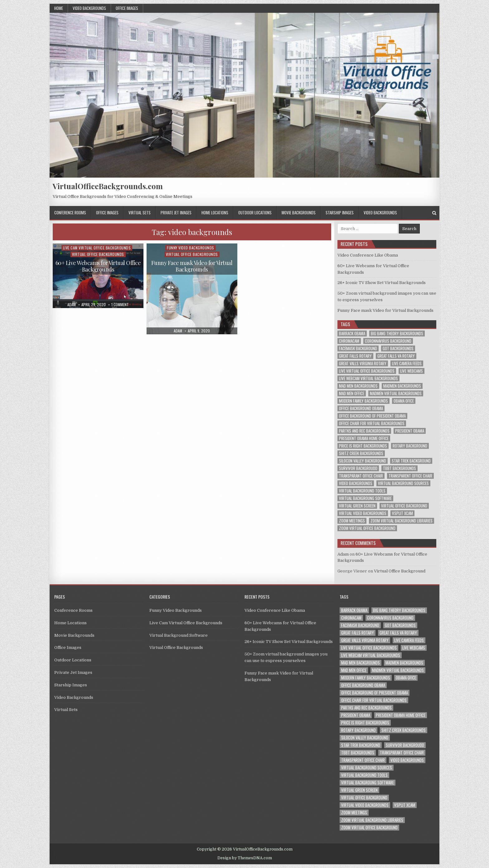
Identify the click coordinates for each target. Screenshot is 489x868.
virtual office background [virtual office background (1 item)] (404, 506)
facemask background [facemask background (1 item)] (358, 348)
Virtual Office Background (400, 571)
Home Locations (215, 213)
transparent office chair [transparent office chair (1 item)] (410, 476)
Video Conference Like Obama (368, 255)
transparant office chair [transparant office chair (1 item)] (361, 476)
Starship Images (340, 213)
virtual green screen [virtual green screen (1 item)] (357, 506)
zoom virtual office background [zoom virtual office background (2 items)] (367, 528)
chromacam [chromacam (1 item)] (349, 341)
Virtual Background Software (179, 635)
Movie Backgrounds (299, 213)
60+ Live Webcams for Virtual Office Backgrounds (98, 266)
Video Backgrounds (89, 8)
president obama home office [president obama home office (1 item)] (364, 438)
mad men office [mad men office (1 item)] (352, 393)
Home (59, 8)
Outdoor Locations (255, 213)
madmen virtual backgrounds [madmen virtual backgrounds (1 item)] (396, 393)
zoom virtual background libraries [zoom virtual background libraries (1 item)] (402, 521)
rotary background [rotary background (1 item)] (410, 446)
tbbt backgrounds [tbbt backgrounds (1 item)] (399, 468)
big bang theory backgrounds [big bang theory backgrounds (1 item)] (397, 333)
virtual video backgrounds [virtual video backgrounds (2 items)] (363, 513)
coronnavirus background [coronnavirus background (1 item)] (388, 341)
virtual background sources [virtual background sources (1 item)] (403, 483)
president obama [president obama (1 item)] (410, 431)
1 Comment (120, 305)
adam (72, 305)
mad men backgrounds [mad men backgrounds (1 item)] (358, 386)
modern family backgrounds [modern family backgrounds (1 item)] (363, 401)
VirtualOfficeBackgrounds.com (108, 186)
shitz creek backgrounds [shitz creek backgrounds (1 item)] (361, 453)
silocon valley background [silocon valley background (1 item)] (363, 461)
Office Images (127, 8)
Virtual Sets (140, 213)
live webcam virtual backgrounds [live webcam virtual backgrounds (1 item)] (368, 378)
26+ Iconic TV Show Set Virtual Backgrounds (382, 283)
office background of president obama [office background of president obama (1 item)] (372, 416)
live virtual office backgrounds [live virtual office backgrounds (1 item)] (367, 371)
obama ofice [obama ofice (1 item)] (404, 401)
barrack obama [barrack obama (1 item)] (352, 333)
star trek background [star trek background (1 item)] (411, 461)
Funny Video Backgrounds (191, 248)
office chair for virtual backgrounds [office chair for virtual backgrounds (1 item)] (372, 423)
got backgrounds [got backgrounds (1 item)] (398, 348)
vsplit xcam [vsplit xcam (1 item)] (402, 513)
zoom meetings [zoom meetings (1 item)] (352, 521)
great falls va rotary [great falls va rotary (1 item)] (396, 356)
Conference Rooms (70, 213)
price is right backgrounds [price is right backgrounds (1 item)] (363, 446)
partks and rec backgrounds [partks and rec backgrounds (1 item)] (364, 431)
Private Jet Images (176, 213)
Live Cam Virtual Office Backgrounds (97, 248)
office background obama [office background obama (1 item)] (361, 408)
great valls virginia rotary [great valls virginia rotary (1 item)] (363, 363)
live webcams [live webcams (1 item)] (412, 371)
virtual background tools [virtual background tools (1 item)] (362, 491)
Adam (343, 554)
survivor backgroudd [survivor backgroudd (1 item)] (358, 468)
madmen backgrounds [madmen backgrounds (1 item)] (402, 386)
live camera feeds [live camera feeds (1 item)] (407, 363)
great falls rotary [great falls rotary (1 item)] (355, 356)
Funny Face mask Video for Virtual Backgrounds (192, 266)
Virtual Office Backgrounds (98, 254)
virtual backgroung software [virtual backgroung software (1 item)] (365, 498)
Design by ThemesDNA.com (245, 858)
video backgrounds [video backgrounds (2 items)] (356, 483)
